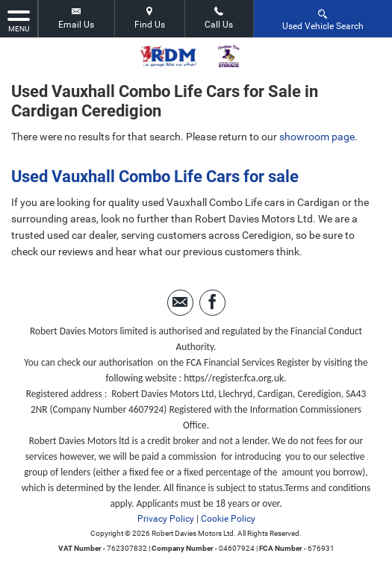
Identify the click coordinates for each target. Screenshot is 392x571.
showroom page (317, 137)
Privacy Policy (166, 519)
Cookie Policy (228, 519)
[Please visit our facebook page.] (212, 303)
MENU (19, 20)
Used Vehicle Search (323, 19)
